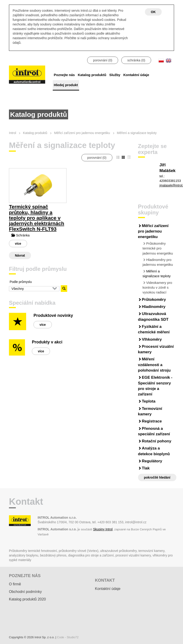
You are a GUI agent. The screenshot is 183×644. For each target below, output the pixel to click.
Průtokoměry (154, 300)
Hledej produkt (66, 85)
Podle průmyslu (21, 282)
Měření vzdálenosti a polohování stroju (154, 365)
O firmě (15, 584)
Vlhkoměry (152, 339)
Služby (115, 75)
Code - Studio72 (68, 637)
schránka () (136, 60)
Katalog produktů (92, 75)
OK (153, 12)
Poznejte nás (64, 75)
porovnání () (103, 60)
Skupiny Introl (103, 529)
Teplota (149, 401)
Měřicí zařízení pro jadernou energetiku (153, 231)
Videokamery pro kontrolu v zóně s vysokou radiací (157, 288)
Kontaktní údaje (136, 75)
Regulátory (152, 461)
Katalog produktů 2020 (27, 599)
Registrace (152, 421)
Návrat (20, 255)
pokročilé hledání (157, 477)
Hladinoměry (154, 307)
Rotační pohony (157, 441)
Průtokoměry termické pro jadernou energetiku (158, 248)
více (18, 244)
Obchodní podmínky (25, 592)
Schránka (20, 235)
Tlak (146, 468)
